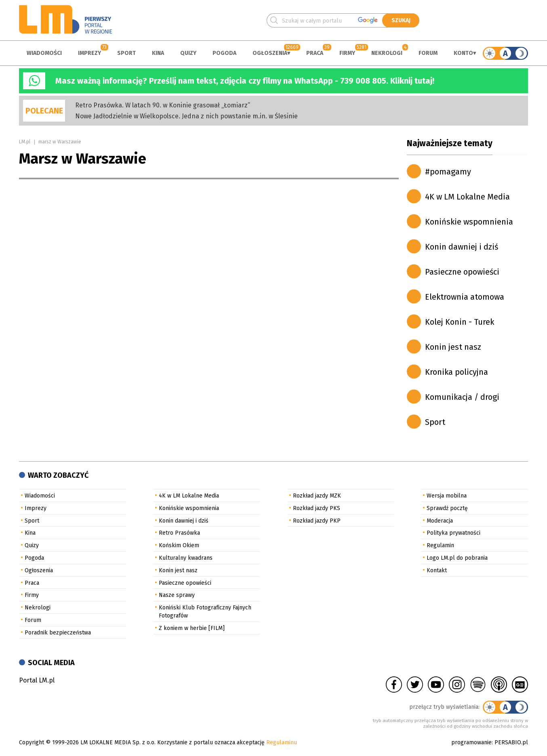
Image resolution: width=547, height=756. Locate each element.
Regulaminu (282, 742)
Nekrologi (387, 53)
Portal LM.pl (37, 680)
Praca (315, 53)
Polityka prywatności (453, 533)
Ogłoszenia (270, 53)
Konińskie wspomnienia (469, 222)
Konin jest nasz (453, 347)
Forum (428, 53)
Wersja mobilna (447, 496)
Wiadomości (44, 53)
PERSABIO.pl (511, 742)
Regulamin (440, 545)
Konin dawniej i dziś (462, 247)
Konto (463, 53)
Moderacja (440, 521)
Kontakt (437, 570)
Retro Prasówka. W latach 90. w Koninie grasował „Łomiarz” (163, 105)
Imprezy (89, 53)
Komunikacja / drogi (462, 397)
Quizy (188, 53)
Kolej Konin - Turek (460, 322)
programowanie (471, 742)
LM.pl (25, 142)
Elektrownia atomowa (465, 297)
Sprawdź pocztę (447, 508)
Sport (126, 53)
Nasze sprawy (177, 595)
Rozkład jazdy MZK (317, 496)
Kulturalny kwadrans (186, 558)
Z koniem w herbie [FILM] (192, 628)
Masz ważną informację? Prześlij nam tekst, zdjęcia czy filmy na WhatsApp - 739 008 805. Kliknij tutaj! (245, 81)
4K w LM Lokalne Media (467, 197)
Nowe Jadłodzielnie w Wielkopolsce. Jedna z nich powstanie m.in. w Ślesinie (186, 116)
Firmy (347, 53)
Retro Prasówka (179, 533)
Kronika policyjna (457, 372)
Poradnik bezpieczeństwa (58, 633)
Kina (158, 53)
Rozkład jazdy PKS (317, 508)
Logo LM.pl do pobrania (457, 558)
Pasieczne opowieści (462, 272)
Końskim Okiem (179, 545)
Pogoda (224, 53)
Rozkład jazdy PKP (317, 521)
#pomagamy (448, 172)
